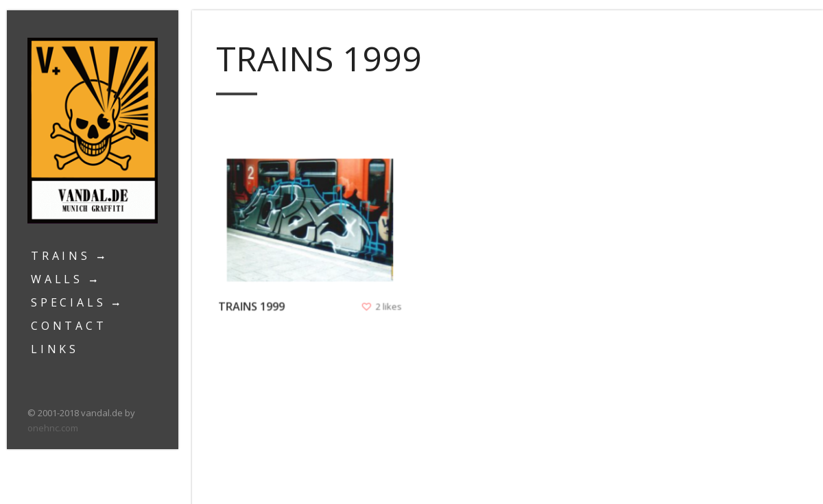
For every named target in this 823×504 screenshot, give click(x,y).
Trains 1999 (253, 304)
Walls (57, 279)
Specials (68, 302)
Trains (61, 256)
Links (55, 349)
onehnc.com (53, 428)
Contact (69, 326)
